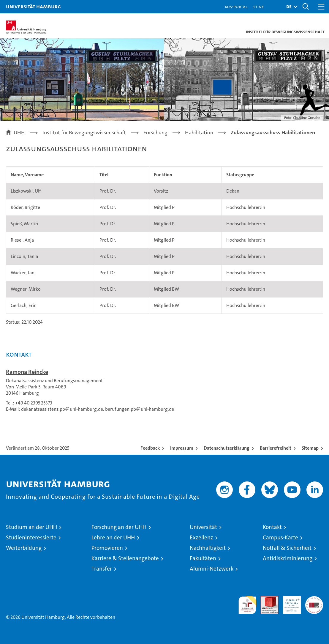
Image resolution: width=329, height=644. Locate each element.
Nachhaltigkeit (208, 548)
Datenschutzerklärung (227, 448)
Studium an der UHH (31, 527)
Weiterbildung (24, 548)
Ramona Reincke (27, 372)
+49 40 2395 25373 (34, 403)
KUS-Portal (236, 6)
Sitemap (310, 448)
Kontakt (272, 527)
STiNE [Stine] (258, 6)
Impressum (182, 448)
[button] (290, 7)
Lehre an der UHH (113, 537)
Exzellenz (201, 537)
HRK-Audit (289, 602)
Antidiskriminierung (288, 558)
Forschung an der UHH (119, 527)
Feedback (150, 448)
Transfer (102, 569)
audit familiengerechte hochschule (247, 605)
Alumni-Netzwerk (212, 569)
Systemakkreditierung (314, 599)
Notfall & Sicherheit (287, 548)
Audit (266, 599)
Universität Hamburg (33, 6)
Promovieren (107, 548)
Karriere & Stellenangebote (125, 558)
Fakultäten (203, 558)
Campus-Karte (280, 537)
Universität (203, 527)
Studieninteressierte (31, 537)
